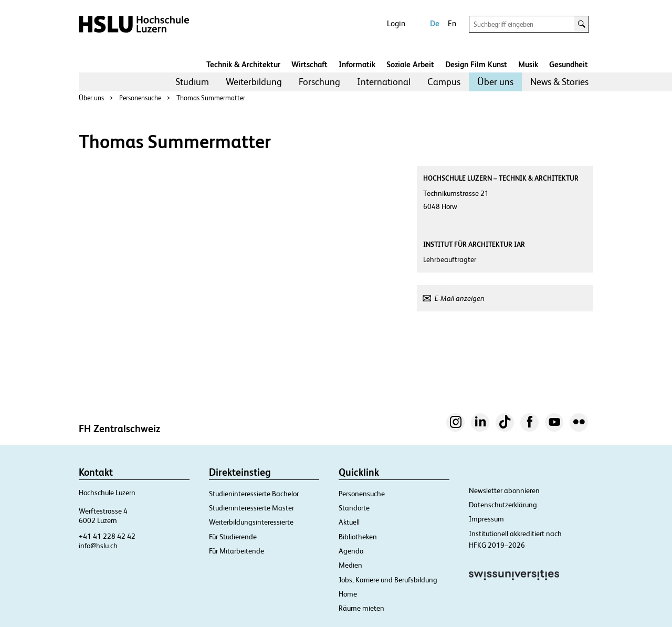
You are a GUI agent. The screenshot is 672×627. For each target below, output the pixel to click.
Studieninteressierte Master (251, 508)
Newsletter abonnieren (504, 490)
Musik (528, 64)
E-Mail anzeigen (460, 298)
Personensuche (140, 98)
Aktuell (349, 522)
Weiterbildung (254, 82)
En (452, 23)
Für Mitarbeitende (237, 551)
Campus (444, 82)
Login (396, 23)
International (384, 82)
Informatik (357, 64)
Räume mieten (361, 608)
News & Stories (559, 82)
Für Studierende (233, 537)
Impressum (486, 519)
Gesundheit (569, 64)
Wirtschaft (309, 64)
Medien (350, 565)
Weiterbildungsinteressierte (251, 522)
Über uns (495, 82)
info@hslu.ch (98, 546)
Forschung (319, 82)
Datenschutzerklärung (503, 505)
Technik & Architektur (243, 64)
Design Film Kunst (476, 64)
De (435, 23)
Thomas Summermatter (211, 98)
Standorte (354, 508)
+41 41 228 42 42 (107, 536)
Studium (192, 82)
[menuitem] (192, 82)
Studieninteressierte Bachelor (254, 494)
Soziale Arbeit (410, 64)
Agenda (351, 551)
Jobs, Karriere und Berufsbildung (388, 580)
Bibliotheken (358, 537)
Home (348, 594)
